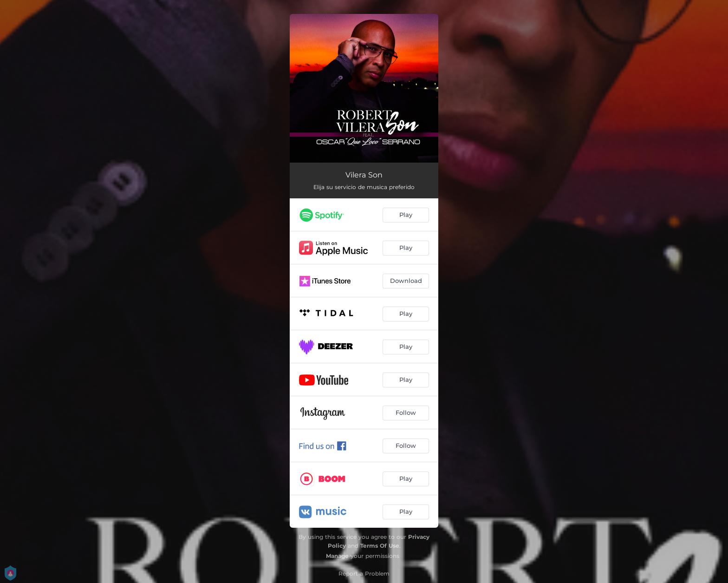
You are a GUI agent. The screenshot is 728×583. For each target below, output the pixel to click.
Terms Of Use (380, 546)
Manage (337, 556)
